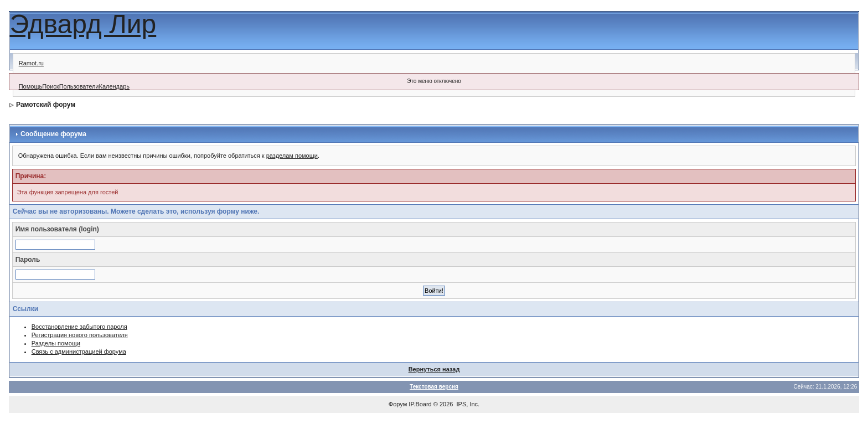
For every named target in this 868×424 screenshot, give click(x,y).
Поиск (50, 86)
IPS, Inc (467, 404)
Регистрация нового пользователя (80, 335)
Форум (398, 404)
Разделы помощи (56, 343)
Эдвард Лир (83, 24)
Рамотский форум (46, 105)
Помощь (31, 86)
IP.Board (420, 404)
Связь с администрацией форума (79, 351)
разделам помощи (292, 156)
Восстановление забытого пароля (79, 327)
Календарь (114, 86)
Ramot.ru (31, 63)
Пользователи (79, 86)
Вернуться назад (434, 369)
